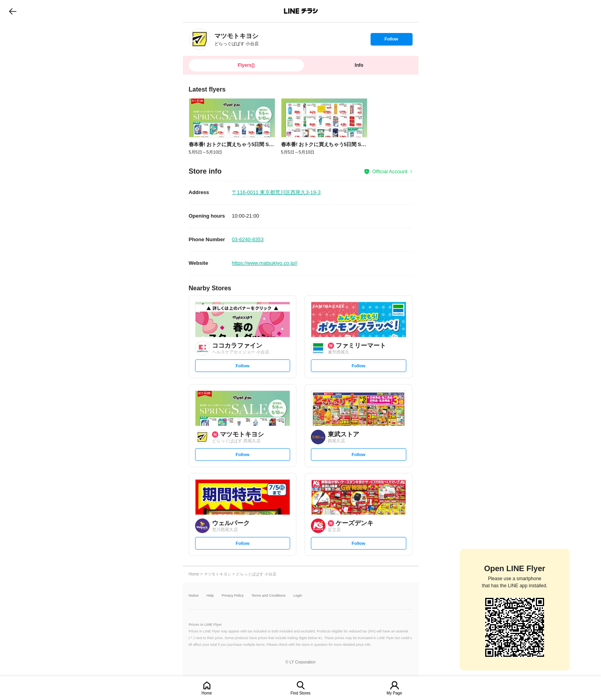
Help (210, 596)
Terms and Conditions (269, 596)
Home (207, 693)
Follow (391, 41)
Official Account (390, 171)
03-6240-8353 (248, 239)
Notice (194, 596)
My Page (394, 693)
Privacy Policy (233, 596)
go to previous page (13, 11)
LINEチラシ (301, 11)
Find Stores (300, 693)
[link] (200, 39)
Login (298, 596)
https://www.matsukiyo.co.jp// (265, 263)
